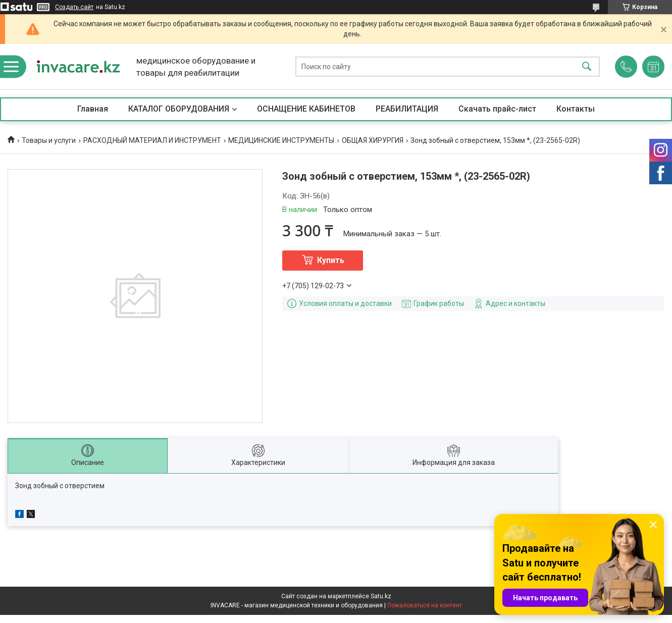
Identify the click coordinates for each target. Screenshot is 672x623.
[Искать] (587, 67)
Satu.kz (381, 596)
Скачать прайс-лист (497, 109)
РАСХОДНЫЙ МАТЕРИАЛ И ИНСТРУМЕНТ (152, 140)
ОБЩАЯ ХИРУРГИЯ (373, 140)
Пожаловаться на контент (425, 605)
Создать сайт (74, 7)
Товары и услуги (49, 140)
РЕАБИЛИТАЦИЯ (407, 109)
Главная (93, 109)
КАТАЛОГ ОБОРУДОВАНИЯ (179, 109)
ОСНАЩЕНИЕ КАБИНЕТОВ (306, 109)
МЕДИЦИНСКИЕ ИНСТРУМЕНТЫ (281, 140)
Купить (331, 260)
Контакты (576, 109)
